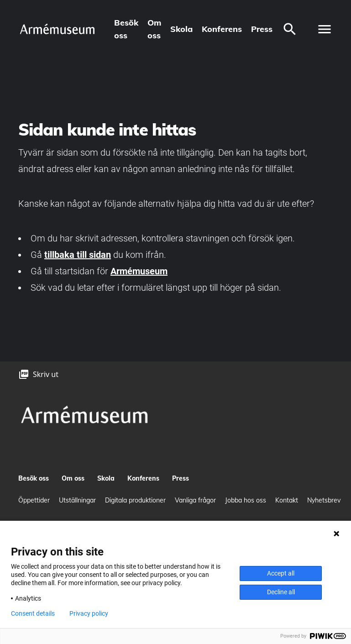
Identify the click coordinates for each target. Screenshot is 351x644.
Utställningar (77, 500)
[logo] (57, 29)
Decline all (281, 592)
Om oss (154, 29)
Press (262, 29)
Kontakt (287, 500)
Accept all (281, 573)
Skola (181, 29)
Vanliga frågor (195, 500)
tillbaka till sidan (78, 255)
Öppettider (34, 500)
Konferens (222, 29)
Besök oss (126, 29)
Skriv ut (46, 374)
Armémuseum (139, 271)
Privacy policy (89, 613)
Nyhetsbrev (324, 500)
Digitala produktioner (135, 500)
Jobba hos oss (246, 500)
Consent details (33, 613)
